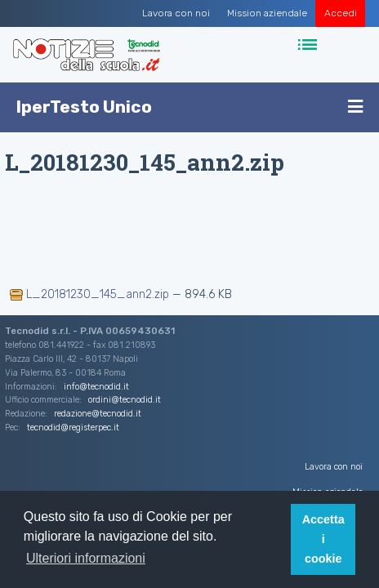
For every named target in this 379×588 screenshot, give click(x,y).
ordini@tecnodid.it (125, 400)
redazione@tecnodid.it (98, 414)
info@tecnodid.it (96, 387)
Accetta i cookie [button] (323, 539)
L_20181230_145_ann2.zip (91, 294)
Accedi (341, 13)
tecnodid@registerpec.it (73, 428)
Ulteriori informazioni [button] (86, 558)
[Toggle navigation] (309, 46)
